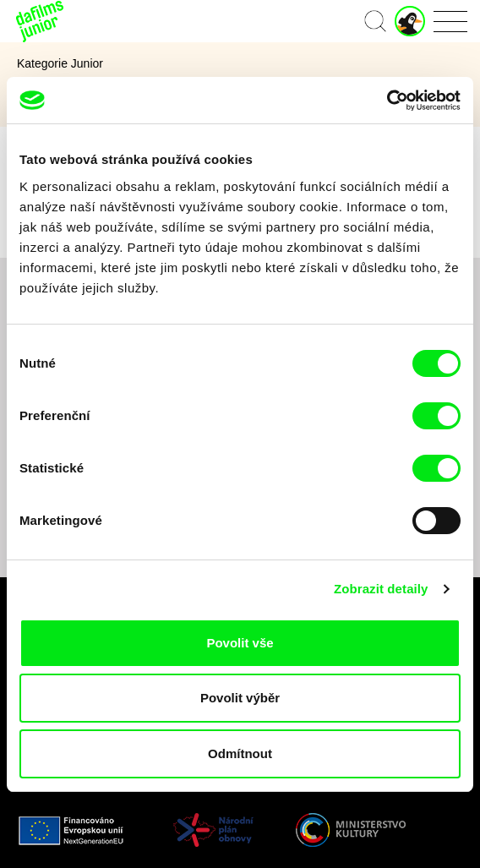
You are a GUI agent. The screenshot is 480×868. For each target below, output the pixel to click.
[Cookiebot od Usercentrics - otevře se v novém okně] (387, 101)
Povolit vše (240, 643)
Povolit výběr (240, 698)
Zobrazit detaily (381, 589)
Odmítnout (240, 753)
